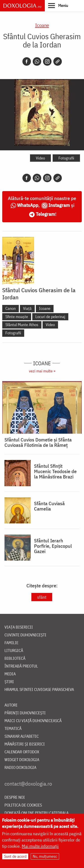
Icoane (42, 25)
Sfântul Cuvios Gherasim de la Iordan (39, 294)
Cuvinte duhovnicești (25, 635)
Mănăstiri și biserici (25, 744)
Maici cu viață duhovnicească (33, 721)
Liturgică (14, 651)
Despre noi (15, 798)
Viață (27, 308)
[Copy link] (58, 61)
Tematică (13, 729)
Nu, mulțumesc (45, 856)
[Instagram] (47, 61)
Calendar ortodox (22, 752)
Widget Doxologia (22, 760)
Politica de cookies (23, 805)
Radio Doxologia (20, 768)
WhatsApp (28, 205)
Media (10, 674)
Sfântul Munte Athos (22, 325)
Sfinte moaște (17, 317)
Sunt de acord (15, 856)
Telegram (45, 214)
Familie (11, 643)
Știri (9, 682)
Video (40, 158)
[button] (58, 5)
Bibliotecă (15, 659)
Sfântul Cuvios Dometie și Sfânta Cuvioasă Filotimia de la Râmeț (38, 442)
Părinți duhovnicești (25, 713)
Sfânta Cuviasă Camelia (49, 506)
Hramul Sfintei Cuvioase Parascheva (39, 690)
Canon (11, 308)
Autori (11, 705)
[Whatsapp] (37, 61)
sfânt (42, 597)
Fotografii (66, 158)
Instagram (59, 205)
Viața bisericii (19, 627)
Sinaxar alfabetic (22, 736)
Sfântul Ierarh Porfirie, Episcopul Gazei (53, 546)
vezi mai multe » (42, 371)
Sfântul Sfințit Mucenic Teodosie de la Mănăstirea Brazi (55, 471)
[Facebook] (27, 61)
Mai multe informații (40, 846)
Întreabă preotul (21, 666)
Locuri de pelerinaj (50, 317)
